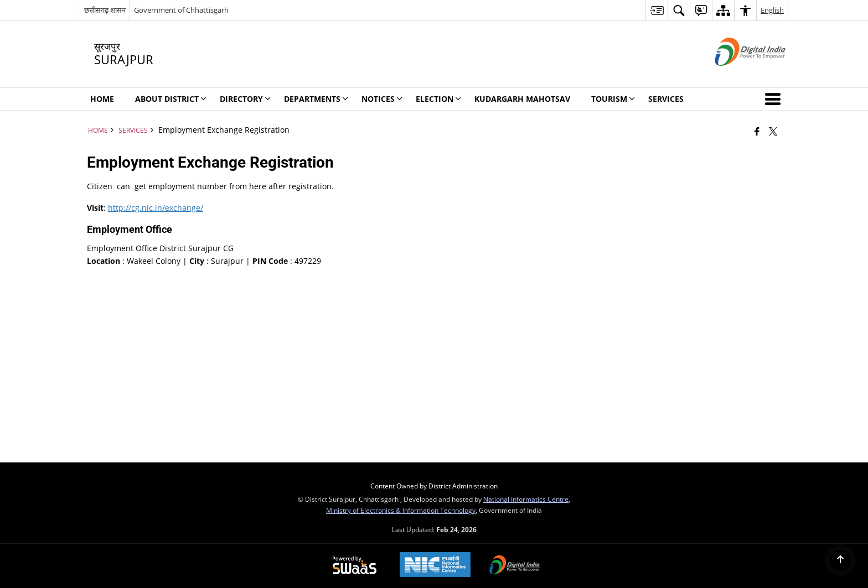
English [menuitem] (772, 10)
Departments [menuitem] (316, 99)
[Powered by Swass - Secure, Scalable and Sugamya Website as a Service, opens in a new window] (355, 566)
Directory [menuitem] (245, 99)
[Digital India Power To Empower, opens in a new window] (515, 566)
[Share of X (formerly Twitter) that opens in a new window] (773, 131)
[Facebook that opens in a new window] (757, 131)
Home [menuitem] (102, 99)
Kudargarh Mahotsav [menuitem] (522, 99)
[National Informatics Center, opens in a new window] (435, 566)
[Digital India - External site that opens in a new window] (737, 75)
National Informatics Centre (526, 499)
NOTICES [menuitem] (382, 99)
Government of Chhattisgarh (181, 10)
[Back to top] (840, 560)
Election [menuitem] (438, 99)
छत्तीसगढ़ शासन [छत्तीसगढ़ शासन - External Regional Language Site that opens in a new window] (105, 10)
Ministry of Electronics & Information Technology (401, 510)
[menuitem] (657, 10)
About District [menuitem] (171, 99)
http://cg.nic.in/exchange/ (156, 208)
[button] (775, 99)
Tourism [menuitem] (613, 99)
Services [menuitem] (666, 99)
